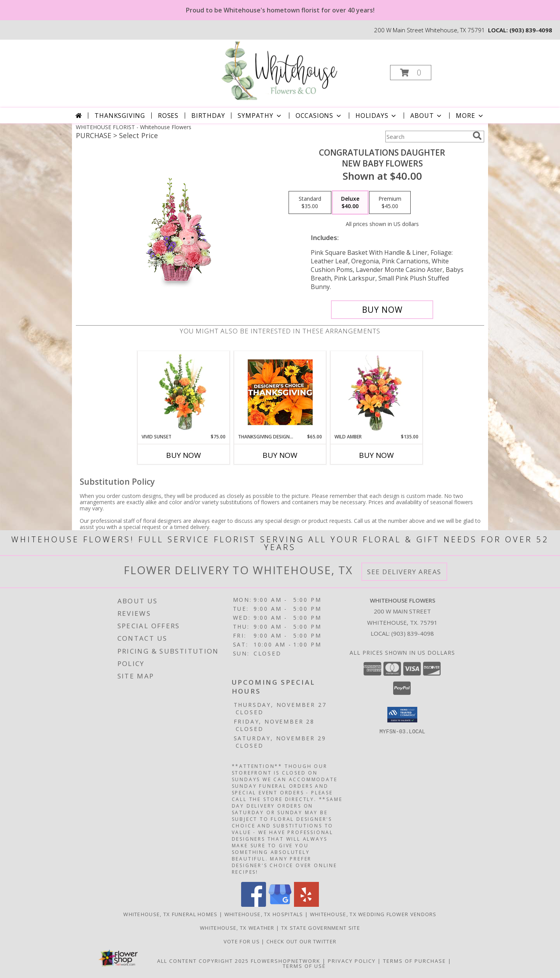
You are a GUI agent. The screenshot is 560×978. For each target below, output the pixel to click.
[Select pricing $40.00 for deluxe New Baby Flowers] (350, 203)
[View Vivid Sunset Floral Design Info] (184, 392)
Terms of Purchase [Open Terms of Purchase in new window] (415, 961)
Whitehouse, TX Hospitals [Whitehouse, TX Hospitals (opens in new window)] (264, 914)
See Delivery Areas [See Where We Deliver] (404, 572)
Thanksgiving (120, 116)
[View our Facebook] (254, 905)
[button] (411, 73)
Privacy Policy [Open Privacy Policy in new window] (352, 961)
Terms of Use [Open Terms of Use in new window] (304, 966)
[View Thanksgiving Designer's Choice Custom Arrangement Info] (280, 392)
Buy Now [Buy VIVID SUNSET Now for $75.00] (184, 455)
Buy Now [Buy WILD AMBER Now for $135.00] (376, 455)
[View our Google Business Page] (280, 905)
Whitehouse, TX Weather (237, 928)
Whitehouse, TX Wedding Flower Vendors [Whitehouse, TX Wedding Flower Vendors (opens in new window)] (373, 914)
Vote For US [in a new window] (243, 941)
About (427, 116)
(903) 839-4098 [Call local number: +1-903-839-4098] (531, 30)
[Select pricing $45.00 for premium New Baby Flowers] (390, 203)
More (470, 116)
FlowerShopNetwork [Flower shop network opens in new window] (286, 961)
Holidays (376, 116)
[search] (477, 136)
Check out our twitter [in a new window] (301, 941)
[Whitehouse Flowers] (279, 70)
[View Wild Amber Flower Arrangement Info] (377, 392)
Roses (168, 116)
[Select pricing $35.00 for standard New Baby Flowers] (310, 203)
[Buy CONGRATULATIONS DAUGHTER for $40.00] (382, 310)
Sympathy (260, 116)
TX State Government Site (321, 928)
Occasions (319, 116)
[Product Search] (427, 137)
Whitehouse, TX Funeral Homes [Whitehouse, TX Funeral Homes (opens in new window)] (170, 914)
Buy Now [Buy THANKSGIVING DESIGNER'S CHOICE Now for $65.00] (280, 455)
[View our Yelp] (306, 905)
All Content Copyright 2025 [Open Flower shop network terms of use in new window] (203, 961)
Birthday (208, 116)
